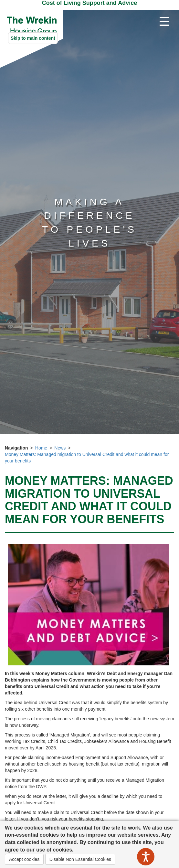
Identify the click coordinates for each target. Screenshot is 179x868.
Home (41, 448)
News (60, 448)
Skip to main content (33, 38)
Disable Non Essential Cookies (80, 859)
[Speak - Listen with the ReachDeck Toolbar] (146, 857)
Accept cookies (24, 859)
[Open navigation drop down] (164, 22)
